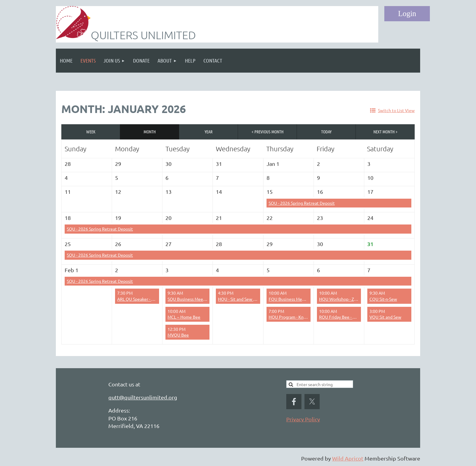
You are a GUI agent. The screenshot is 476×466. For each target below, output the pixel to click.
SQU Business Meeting (189, 299)
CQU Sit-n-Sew (383, 299)
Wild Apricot (348, 458)
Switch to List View (396, 110)
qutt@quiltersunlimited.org (143, 397)
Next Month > (385, 132)
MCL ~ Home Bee (184, 317)
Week (91, 132)
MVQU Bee (178, 335)
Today (326, 132)
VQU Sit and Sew (385, 317)
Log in (407, 14)
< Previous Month (268, 132)
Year (209, 132)
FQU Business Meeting (291, 299)
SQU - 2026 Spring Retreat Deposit (302, 203)
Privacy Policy (303, 419)
